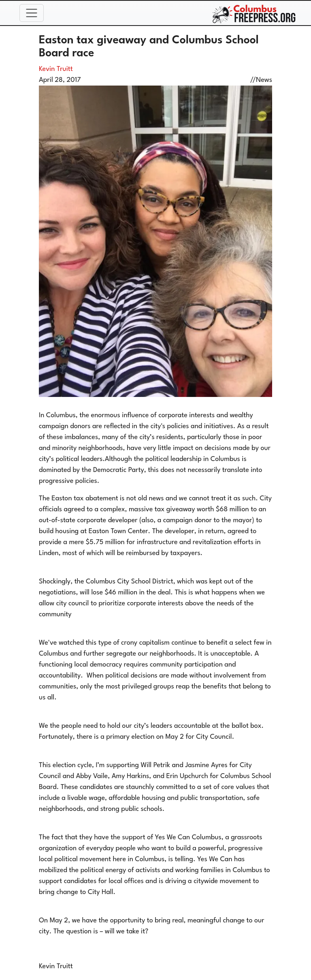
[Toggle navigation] (32, 13)
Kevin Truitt (56, 69)
